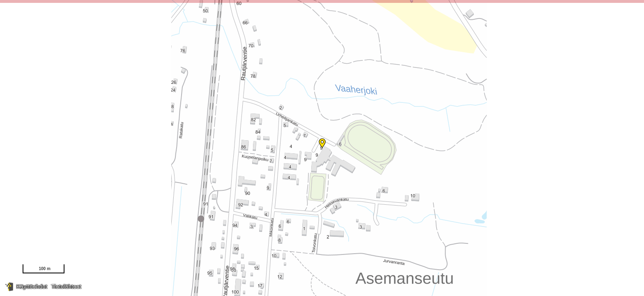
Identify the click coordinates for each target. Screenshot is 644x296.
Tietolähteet (66, 287)
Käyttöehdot (32, 287)
